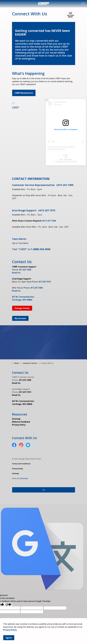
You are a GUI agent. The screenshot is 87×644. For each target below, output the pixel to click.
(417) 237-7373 (47, 210)
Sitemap (16, 419)
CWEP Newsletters (24, 93)
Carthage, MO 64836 (22, 300)
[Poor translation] (8, 604)
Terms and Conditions (21, 464)
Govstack (24, 478)
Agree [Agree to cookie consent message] (9, 638)
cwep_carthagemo (66, 159)
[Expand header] (83, 4)
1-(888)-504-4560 (41, 249)
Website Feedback (21, 422)
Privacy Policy (10, 630)
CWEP (15, 107)
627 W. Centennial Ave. (23, 297)
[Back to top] (44, 490)
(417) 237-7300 (65, 185)
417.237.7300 (25, 270)
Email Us (16, 273)
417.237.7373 (45, 282)
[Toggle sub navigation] (71, 15)
